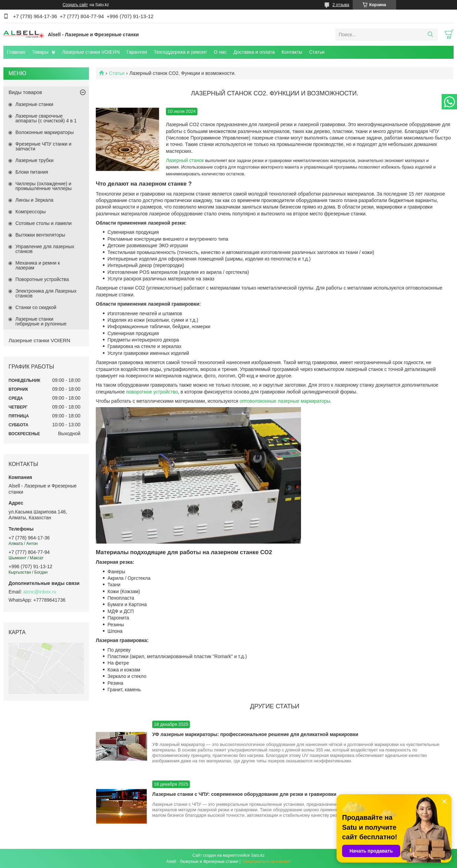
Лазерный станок (185, 160)
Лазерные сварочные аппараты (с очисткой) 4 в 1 (46, 118)
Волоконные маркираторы (45, 132)
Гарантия (137, 52)
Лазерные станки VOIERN (91, 52)
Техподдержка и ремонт (181, 52)
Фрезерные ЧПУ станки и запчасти (43, 146)
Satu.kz (258, 855)
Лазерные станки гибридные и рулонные (41, 321)
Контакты (292, 52)
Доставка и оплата (254, 52)
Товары (40, 52)
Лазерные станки (34, 104)
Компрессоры (31, 212)
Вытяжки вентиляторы (40, 235)
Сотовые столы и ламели (43, 223)
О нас (220, 52)
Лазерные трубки (34, 160)
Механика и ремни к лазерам (38, 265)
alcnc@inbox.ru (40, 592)
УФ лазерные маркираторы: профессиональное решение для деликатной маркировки (255, 734)
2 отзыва (341, 5)
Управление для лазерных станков (45, 249)
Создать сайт (75, 5)
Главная (16, 52)
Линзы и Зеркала (34, 200)
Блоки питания (32, 172)
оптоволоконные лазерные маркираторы (285, 401)
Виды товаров (25, 92)
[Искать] (430, 35)
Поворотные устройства (42, 279)
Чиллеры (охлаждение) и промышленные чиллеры (43, 186)
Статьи (317, 52)
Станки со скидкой (36, 307)
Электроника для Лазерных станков (46, 293)
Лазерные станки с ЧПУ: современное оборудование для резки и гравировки (244, 794)
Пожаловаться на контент (266, 862)
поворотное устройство (152, 392)
